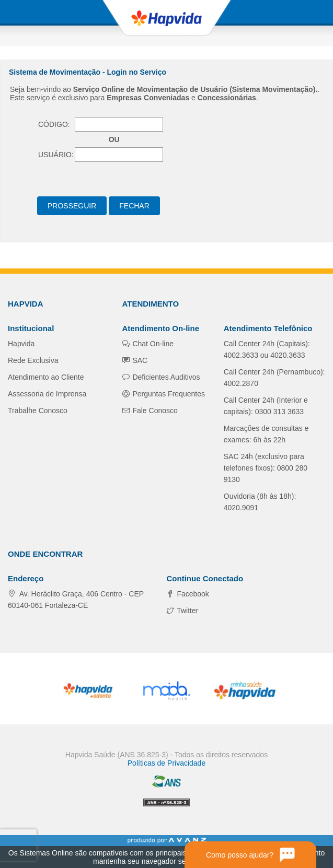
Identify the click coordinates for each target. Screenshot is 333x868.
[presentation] (18, 845)
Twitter (187, 611)
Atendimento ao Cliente (46, 377)
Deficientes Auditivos (165, 377)
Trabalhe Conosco (38, 410)
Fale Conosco (154, 410)
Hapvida (21, 344)
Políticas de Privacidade (166, 763)
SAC (139, 360)
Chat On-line (152, 344)
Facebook (192, 594)
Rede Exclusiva (33, 360)
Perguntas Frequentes (168, 394)
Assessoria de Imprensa (47, 394)
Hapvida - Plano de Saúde (167, 18)
